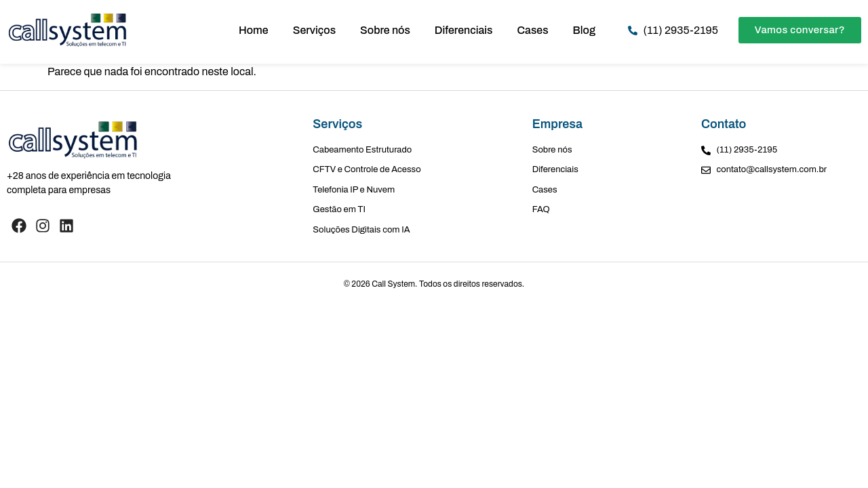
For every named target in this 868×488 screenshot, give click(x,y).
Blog (585, 30)
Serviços (314, 30)
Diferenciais (464, 30)
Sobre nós (385, 30)
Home (254, 30)
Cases (533, 30)
